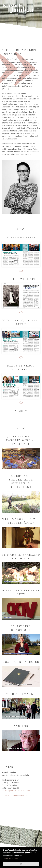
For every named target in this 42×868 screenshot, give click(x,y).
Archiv (21, 411)
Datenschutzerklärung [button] (12, 858)
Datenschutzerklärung (22, 795)
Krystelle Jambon (18, 8)
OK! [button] (21, 864)
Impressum (6, 795)
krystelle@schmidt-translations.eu (16, 790)
